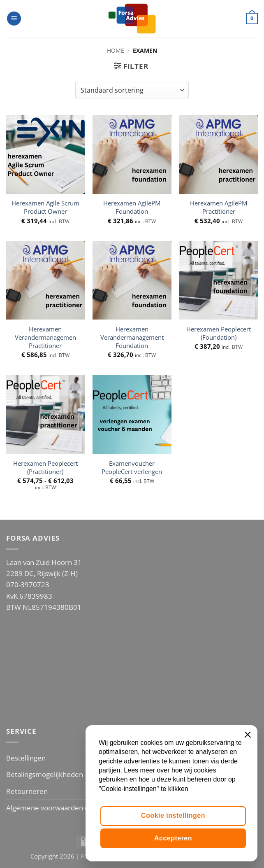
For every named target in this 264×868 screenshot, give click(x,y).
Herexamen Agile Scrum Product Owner (45, 208)
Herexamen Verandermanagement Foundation (132, 338)
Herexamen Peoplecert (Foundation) (219, 334)
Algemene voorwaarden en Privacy (62, 808)
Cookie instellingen (173, 815)
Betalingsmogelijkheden (45, 774)
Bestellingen (26, 758)
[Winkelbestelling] (132, 90)
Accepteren (173, 838)
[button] (14, 19)
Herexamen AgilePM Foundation (132, 208)
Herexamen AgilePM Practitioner (219, 208)
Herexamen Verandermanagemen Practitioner (45, 338)
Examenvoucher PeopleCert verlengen (132, 468)
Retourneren (27, 791)
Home (116, 50)
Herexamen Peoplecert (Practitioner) (45, 468)
